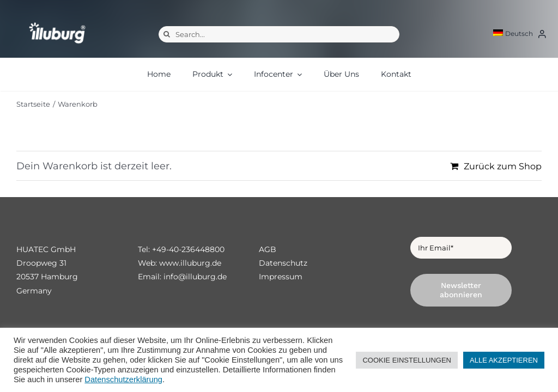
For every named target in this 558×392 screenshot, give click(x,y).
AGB (268, 249)
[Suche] (167, 34)
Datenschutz (283, 263)
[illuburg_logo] (57, 22)
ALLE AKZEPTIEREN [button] (504, 360)
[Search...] (279, 34)
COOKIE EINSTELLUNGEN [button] (407, 360)
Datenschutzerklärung (123, 379)
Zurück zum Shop (503, 166)
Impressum (281, 277)
